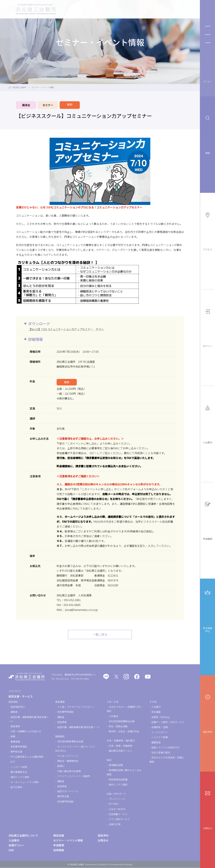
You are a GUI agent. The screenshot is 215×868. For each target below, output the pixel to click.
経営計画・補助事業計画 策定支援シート (79, 727)
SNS (11, 850)
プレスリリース (117, 799)
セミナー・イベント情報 (139, 9)
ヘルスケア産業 (160, 737)
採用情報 (59, 850)
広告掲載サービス (118, 814)
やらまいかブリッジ (68, 756)
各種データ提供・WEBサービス (168, 722)
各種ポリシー (17, 845)
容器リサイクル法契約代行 (165, 748)
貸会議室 (156, 712)
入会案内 (208, 423)
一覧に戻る (100, 635)
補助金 (14, 712)
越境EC (61, 766)
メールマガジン (160, 732)
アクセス (208, 230)
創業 (13, 737)
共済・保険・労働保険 (120, 746)
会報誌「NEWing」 (161, 717)
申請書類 (208, 519)
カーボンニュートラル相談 (25, 782)
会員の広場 (115, 824)
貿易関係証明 (116, 765)
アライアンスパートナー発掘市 (74, 776)
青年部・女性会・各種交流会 (124, 731)
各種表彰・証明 (160, 727)
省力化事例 (16, 787)
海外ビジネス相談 (20, 777)
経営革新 (15, 726)
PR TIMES (114, 804)
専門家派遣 (16, 752)
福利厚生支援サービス (120, 751)
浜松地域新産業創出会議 (70, 742)
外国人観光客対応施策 (69, 771)
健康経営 (156, 743)
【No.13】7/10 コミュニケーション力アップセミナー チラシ (66, 329)
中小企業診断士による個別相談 (27, 757)
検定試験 (111, 9)
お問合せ (208, 809)
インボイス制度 (19, 767)
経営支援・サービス (86, 9)
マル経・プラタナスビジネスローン (76, 707)
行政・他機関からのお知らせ (26, 731)
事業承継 (15, 742)
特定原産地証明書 (118, 780)
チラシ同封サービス (119, 819)
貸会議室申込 (208, 610)
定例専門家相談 (19, 747)
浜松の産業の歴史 (161, 753)
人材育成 (113, 716)
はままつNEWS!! (117, 809)
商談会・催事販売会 (68, 761)
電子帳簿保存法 (19, 772)
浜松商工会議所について (177, 9)
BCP (13, 762)
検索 (208, 134)
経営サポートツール (68, 791)
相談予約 (208, 712)
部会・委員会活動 (118, 726)
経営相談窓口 (18, 707)
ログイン (208, 327)
